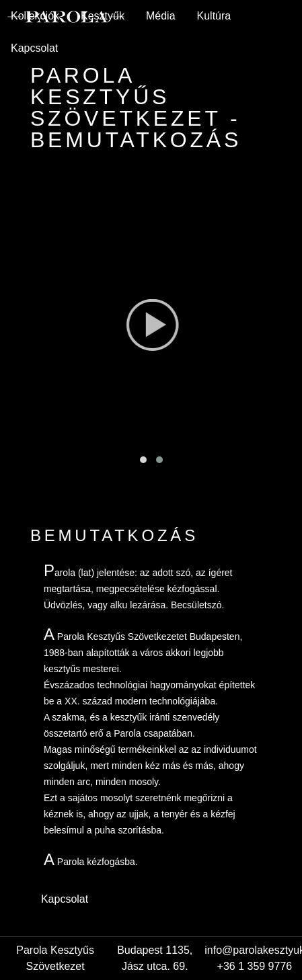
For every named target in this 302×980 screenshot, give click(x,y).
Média (161, 16)
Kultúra (214, 16)
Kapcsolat (34, 48)
